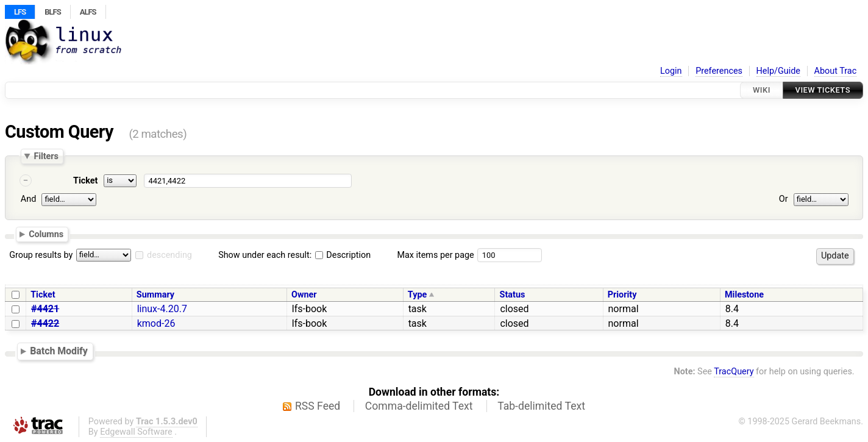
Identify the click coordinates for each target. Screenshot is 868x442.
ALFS (88, 12)
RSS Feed (318, 406)
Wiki (762, 90)
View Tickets (823, 90)
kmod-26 (156, 323)
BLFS (52, 12)
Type (417, 295)
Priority (622, 295)
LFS (20, 12)
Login (671, 71)
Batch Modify (59, 351)
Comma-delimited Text (419, 406)
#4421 (45, 309)
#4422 (45, 323)
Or (784, 199)
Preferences (719, 71)
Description (343, 255)
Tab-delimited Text (541, 406)
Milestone (744, 295)
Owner (304, 295)
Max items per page (435, 255)
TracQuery (734, 372)
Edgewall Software (136, 432)
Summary (155, 295)
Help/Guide (778, 71)
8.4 (732, 309)
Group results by (41, 255)
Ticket (85, 181)
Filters (46, 156)
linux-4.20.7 (162, 309)
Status (513, 295)
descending (169, 255)
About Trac (836, 71)
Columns (46, 234)
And (28, 199)
